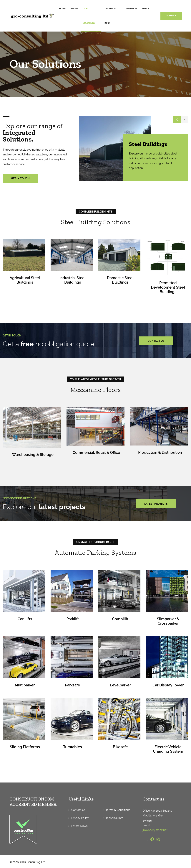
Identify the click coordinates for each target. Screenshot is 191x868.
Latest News (79, 826)
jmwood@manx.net (155, 830)
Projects (132, 9)
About (74, 9)
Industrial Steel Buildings (73, 280)
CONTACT (171, 16)
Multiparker (25, 685)
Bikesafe (120, 747)
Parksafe (73, 685)
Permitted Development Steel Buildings (168, 287)
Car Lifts (25, 619)
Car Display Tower (168, 685)
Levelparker (120, 685)
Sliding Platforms (25, 747)
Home (62, 9)
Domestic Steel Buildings (120, 280)
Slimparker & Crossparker (168, 621)
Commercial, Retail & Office (96, 453)
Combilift (120, 619)
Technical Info (111, 16)
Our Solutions (89, 16)
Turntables (73, 747)
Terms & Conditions (118, 810)
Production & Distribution (160, 452)
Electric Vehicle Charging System (168, 749)
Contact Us (78, 810)
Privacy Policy (80, 818)
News (145, 9)
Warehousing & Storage (33, 455)
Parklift (73, 619)
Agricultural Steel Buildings (25, 280)
